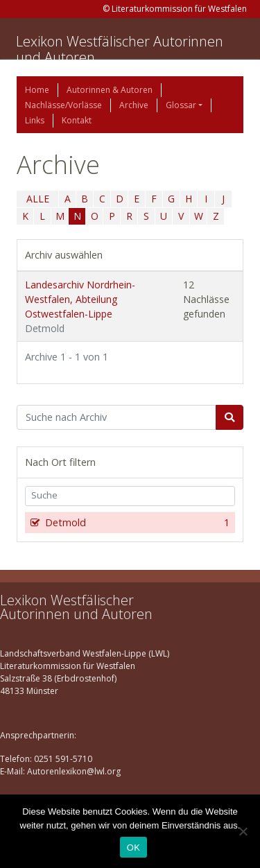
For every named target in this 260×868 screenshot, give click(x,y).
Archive (134, 105)
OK (133, 848)
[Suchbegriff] (116, 417)
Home (37, 90)
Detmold (136, 523)
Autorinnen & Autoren (110, 90)
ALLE (38, 199)
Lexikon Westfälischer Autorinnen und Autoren (120, 49)
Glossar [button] (181, 105)
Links (35, 120)
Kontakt (77, 120)
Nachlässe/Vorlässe (63, 105)
